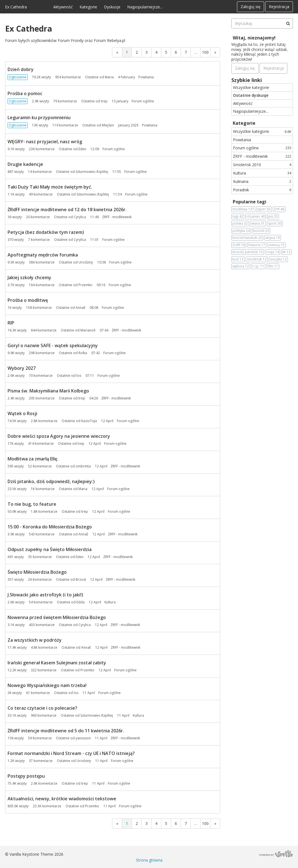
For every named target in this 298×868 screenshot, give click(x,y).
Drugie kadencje (25, 164)
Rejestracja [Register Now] (273, 68)
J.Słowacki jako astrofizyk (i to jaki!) (45, 595)
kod (238, 259)
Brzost (81, 579)
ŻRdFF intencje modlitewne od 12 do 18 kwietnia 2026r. (67, 210)
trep (104, 101)
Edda (81, 602)
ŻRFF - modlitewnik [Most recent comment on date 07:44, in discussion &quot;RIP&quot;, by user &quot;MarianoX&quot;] (126, 330)
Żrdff (239, 245)
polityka (241, 231)
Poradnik (262, 190)
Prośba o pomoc (25, 93)
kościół (261, 231)
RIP (11, 323)
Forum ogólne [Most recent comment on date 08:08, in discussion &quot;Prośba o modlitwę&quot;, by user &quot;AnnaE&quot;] (113, 308)
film (273, 266)
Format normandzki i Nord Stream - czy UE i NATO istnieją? (71, 753)
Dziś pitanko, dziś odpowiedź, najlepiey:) (51, 481)
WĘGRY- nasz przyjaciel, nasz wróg (45, 142)
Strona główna (149, 860)
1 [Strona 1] (127, 52)
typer (264, 209)
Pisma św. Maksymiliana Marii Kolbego (48, 391)
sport (275, 224)
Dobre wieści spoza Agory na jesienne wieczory (59, 436)
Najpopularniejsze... (145, 7)
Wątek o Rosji (22, 413)
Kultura (262, 173)
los (79, 376)
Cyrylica (80, 217)
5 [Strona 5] (166, 52)
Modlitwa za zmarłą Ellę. (33, 459)
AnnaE (81, 308)
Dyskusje (112, 7)
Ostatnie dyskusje (251, 95)
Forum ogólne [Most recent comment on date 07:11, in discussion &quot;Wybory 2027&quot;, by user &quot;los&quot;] (109, 376)
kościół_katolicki (248, 252)
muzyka (278, 259)
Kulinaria (262, 181)
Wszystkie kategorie (251, 87)
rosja (273, 252)
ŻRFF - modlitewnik (262, 156)
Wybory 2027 (22, 368)
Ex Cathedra (16, 7)
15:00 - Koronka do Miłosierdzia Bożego (50, 527)
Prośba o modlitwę (28, 300)
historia (257, 245)
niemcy (277, 245)
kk (286, 252)
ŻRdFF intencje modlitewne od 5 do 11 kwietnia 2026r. (66, 731)
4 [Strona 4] (156, 52)
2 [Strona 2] (137, 52)
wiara (258, 224)
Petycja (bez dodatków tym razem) (46, 232)
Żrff (279, 209)
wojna (273, 238)
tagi (238, 217)
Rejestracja (279, 7)
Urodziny (86, 262)
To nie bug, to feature (32, 504)
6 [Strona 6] (176, 52)
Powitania (242, 140)
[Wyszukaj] (288, 23)
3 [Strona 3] (146, 52)
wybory (241, 266)
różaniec (256, 217)
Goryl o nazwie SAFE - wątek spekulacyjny (53, 345)
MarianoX (88, 330)
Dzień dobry (21, 69)
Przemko (85, 285)
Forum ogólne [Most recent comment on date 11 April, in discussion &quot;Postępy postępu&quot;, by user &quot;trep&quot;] (119, 783)
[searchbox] (262, 23)
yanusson (83, 738)
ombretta (83, 466)
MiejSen (108, 125)
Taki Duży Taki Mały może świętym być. (50, 187)
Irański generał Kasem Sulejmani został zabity (57, 663)
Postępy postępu (26, 776)
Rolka (83, 353)
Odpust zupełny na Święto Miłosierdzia (50, 549)
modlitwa (243, 209)
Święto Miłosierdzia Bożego (37, 572)
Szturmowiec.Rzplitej (92, 172)
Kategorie (88, 7)
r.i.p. (258, 266)
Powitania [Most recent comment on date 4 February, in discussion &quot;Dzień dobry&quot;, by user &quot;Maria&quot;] (146, 77)
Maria (109, 77)
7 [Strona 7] (186, 52)
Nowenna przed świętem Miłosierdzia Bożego (57, 617)
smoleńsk (257, 259)
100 (205, 52)
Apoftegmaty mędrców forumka (43, 255)
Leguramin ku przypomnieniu (39, 117)
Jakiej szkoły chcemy (29, 277)
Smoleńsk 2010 (262, 165)
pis (273, 217)
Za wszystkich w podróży (35, 640)
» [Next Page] (215, 52)
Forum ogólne (262, 148)
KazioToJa (89, 421)
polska (240, 224)
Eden (82, 149)
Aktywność (63, 7)
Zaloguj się (251, 7)
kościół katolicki (247, 238)
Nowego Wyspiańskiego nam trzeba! (47, 685)
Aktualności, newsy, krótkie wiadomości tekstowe (62, 799)
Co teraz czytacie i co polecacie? (42, 708)
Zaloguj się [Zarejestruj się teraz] (245, 68)
